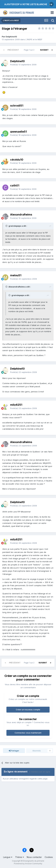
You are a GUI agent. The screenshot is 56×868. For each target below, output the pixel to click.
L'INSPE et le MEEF (34, 39)
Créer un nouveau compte (28, 710)
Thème (19, 857)
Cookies (49, 857)
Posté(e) (23, 65)
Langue (8, 857)
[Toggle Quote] (7, 226)
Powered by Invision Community (28, 864)
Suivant (44, 50)
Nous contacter (34, 857)
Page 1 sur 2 (30, 50)
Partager (14, 751)
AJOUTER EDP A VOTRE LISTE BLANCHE (26, 4)
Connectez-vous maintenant (28, 733)
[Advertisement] (28, 816)
